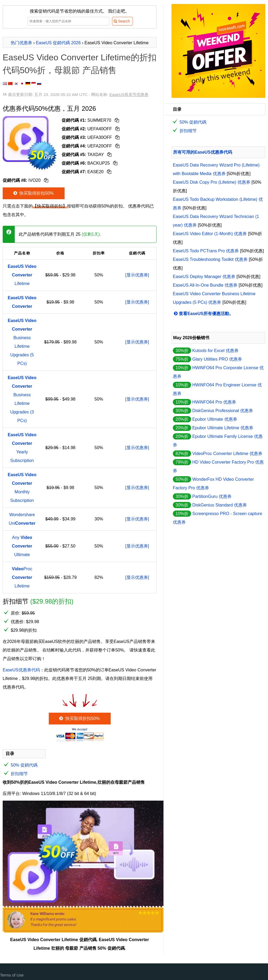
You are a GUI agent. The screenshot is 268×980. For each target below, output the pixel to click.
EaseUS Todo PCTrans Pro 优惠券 (206, 251)
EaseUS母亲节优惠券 (129, 95)
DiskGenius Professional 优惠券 (223, 411)
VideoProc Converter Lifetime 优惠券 (227, 454)
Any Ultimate (22, 546)
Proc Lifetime (22, 577)
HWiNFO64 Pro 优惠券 (214, 402)
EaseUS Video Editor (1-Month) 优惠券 (210, 234)
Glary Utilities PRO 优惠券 (217, 359)
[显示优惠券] (137, 275)
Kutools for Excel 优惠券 (215, 351)
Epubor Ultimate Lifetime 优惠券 (223, 428)
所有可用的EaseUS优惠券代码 (203, 152)
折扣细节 (19, 774)
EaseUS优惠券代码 (21, 670)
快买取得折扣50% (33, 193)
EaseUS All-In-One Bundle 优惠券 (205, 285)
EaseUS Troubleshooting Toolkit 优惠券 (210, 259)
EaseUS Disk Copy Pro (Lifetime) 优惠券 (212, 182)
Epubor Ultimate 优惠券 (215, 419)
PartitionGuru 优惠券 (212, 496)
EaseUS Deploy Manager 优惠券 (204, 277)
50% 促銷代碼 (24, 765)
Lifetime (22, 275)
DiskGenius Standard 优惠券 (219, 505)
